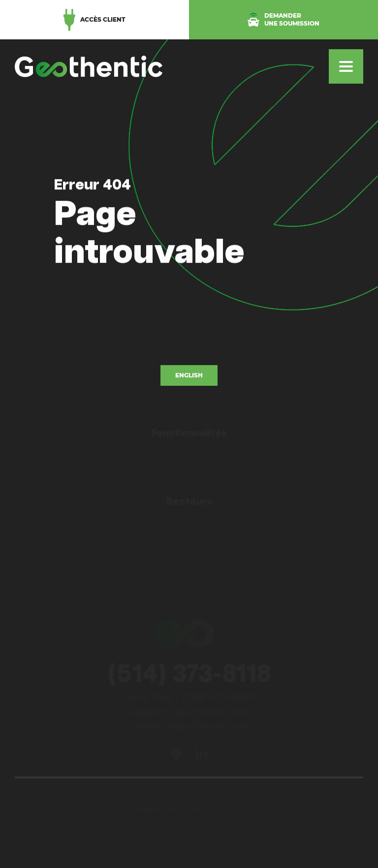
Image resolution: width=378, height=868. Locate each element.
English (189, 375)
